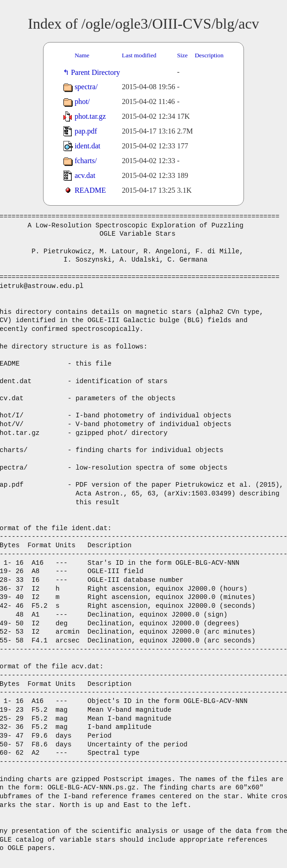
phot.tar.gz (90, 116)
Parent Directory (97, 72)
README (90, 190)
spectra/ (86, 87)
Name (82, 55)
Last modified (139, 55)
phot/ (82, 101)
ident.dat (87, 146)
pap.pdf (86, 131)
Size (182, 55)
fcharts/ (86, 161)
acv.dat (85, 175)
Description (209, 55)
